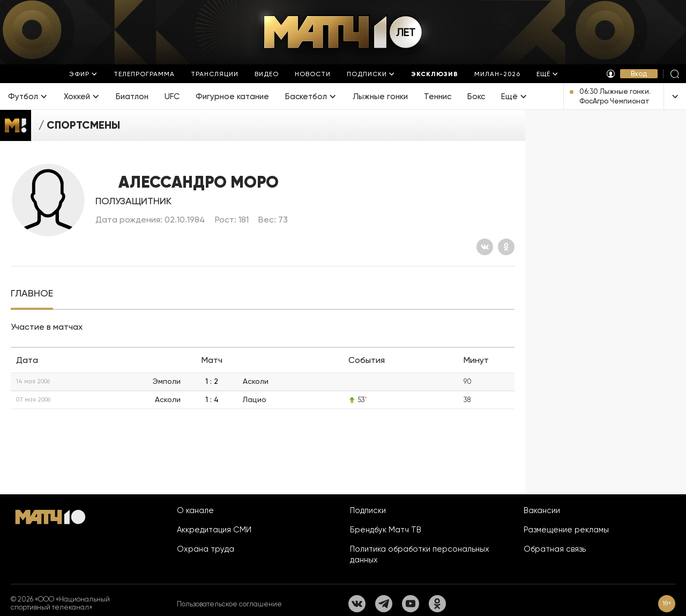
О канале (195, 510)
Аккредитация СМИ (214, 530)
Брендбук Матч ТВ (386, 530)
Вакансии (542, 510)
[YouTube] (411, 604)
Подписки (368, 510)
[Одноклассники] (506, 247)
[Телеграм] (384, 604)
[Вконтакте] (485, 247)
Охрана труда (206, 549)
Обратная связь (555, 549)
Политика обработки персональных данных (420, 554)
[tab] (32, 294)
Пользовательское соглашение (229, 604)
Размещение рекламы (566, 530)
